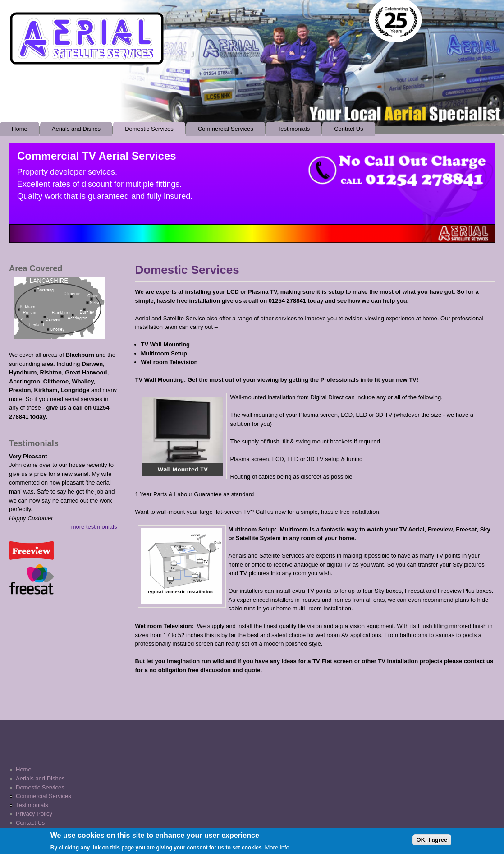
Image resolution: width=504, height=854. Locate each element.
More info (277, 849)
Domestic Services (149, 129)
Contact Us (348, 129)
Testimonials (294, 129)
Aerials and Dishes (76, 129)
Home (20, 129)
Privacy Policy (34, 814)
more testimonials (94, 527)
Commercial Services (223, 131)
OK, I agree (432, 842)
